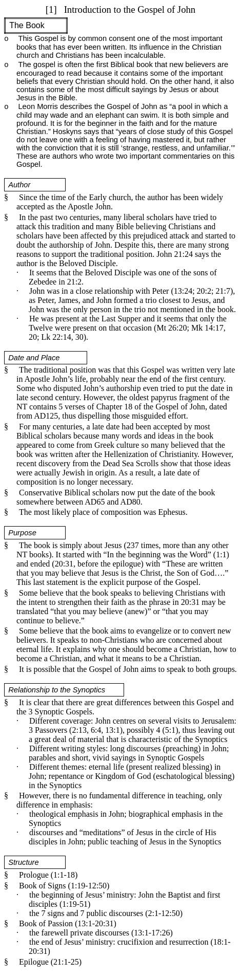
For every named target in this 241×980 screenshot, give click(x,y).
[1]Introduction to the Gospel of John (120, 9)
